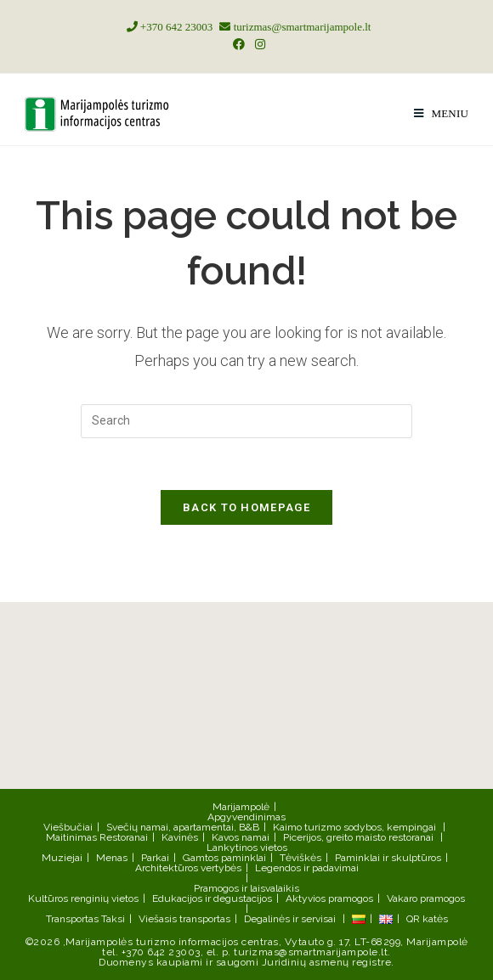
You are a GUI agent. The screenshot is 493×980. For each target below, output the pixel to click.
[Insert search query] (246, 421)
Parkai (155, 858)
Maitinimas (71, 837)
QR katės (427, 919)
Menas (112, 858)
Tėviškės (300, 858)
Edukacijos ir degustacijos (212, 898)
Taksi (113, 919)
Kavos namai (241, 837)
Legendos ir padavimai (307, 868)
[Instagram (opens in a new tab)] (258, 44)
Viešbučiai (68, 827)
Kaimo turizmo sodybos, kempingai (354, 827)
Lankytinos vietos (247, 848)
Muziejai (62, 858)
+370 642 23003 (168, 27)
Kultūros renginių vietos (83, 898)
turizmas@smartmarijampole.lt (293, 27)
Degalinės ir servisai (290, 919)
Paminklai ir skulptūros (388, 858)
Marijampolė (241, 807)
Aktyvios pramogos (329, 898)
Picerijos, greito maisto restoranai (358, 837)
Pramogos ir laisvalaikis (246, 888)
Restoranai (124, 837)
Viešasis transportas (184, 919)
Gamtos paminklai (224, 858)
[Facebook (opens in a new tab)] (239, 44)
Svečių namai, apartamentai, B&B (183, 827)
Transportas (72, 919)
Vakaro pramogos (426, 898)
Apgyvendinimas (246, 817)
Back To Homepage (246, 507)
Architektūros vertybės (188, 868)
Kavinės (180, 837)
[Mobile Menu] (441, 113)
